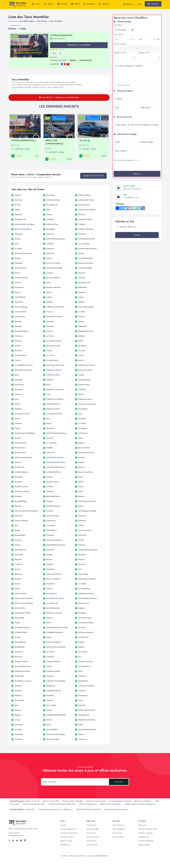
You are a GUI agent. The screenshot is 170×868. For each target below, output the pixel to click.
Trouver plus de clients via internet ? (116, 809)
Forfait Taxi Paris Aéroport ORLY (34, 804)
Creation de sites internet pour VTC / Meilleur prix (55, 809)
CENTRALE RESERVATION (24, 140)
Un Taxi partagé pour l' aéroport (120, 801)
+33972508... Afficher (22, 149)
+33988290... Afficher (56, 152)
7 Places (54, 53)
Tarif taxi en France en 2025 (96, 801)
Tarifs (75, 4)
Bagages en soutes (120, 52)
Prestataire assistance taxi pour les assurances (140, 804)
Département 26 (16, 25)
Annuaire (62, 4)
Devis (140, 4)
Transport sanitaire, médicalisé (72, 801)
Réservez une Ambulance (143, 801)
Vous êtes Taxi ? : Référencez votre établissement (59, 97)
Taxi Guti (85, 140)
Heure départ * (119, 34)
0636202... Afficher (89, 149)
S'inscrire (119, 782)
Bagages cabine (144, 52)
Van (61, 53)
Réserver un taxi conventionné (111, 804)
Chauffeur (104, 4)
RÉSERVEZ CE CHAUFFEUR (79, 45)
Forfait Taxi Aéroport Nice (88, 804)
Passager (89, 4)
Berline (69, 159)
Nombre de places (120, 44)
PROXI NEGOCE (102, 856)
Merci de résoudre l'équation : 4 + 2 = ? (128, 160)
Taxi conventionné (123, 85)
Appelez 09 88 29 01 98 (93, 176)
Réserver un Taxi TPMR (51, 801)
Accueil (36, 4)
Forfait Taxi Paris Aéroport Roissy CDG (62, 804)
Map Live (49, 4)
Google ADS (30, 809)
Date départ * (118, 25)
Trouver (137, 235)
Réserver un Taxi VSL (32, 801)
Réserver (128, 4)
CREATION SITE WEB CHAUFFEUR (88, 809)
